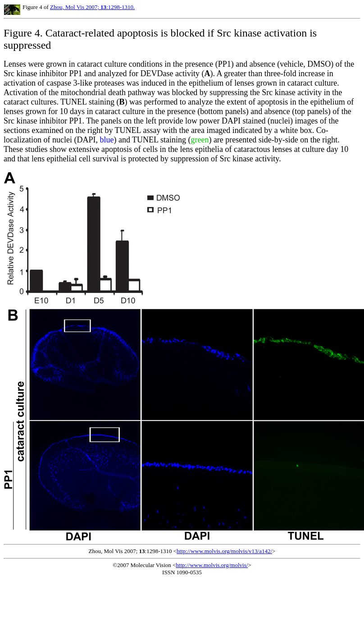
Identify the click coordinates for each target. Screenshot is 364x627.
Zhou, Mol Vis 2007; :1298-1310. (92, 7)
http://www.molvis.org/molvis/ (212, 565)
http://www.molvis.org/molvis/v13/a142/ (224, 551)
